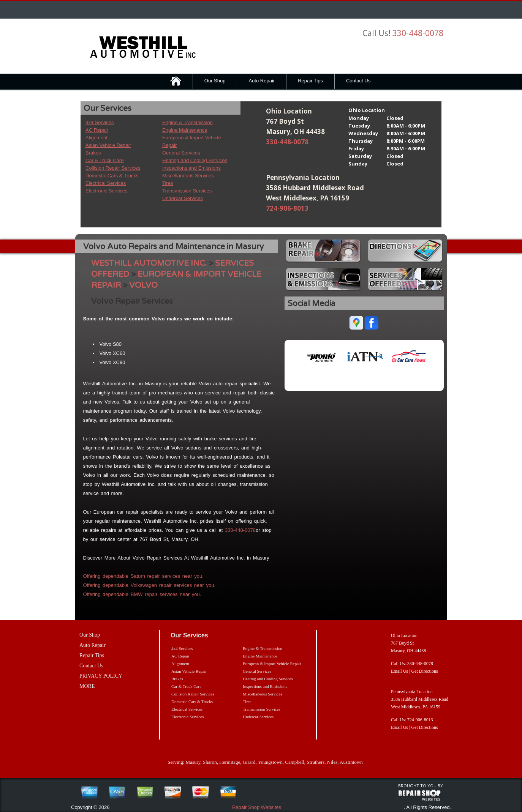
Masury (193, 762)
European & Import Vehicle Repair (272, 664)
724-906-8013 (287, 208)
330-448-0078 (418, 33)
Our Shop (215, 81)
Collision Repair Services (113, 168)
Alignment (96, 138)
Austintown (351, 762)
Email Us (399, 671)
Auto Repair (262, 81)
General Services (181, 153)
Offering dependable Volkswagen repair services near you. (149, 585)
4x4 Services (100, 122)
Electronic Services (107, 191)
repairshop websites (419, 795)
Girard (249, 762)
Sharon (210, 762)
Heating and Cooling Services (195, 160)
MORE (87, 686)
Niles (332, 762)
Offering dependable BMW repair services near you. (142, 594)
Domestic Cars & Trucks (112, 176)
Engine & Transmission (187, 122)
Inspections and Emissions (191, 168)
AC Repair (97, 130)
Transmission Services (187, 191)
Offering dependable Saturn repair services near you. (143, 576)
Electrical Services (106, 183)
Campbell (295, 762)
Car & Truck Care (104, 160)
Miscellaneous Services (188, 176)
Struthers (316, 762)
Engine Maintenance (185, 130)
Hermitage (230, 762)
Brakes (93, 153)
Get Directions (424, 671)
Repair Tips (310, 81)
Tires (168, 183)
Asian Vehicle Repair (108, 145)
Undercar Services (183, 198)
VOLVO (143, 285)
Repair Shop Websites (257, 807)
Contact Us (358, 81)
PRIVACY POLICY (101, 676)
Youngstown (270, 762)
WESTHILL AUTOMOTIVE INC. (149, 263)
